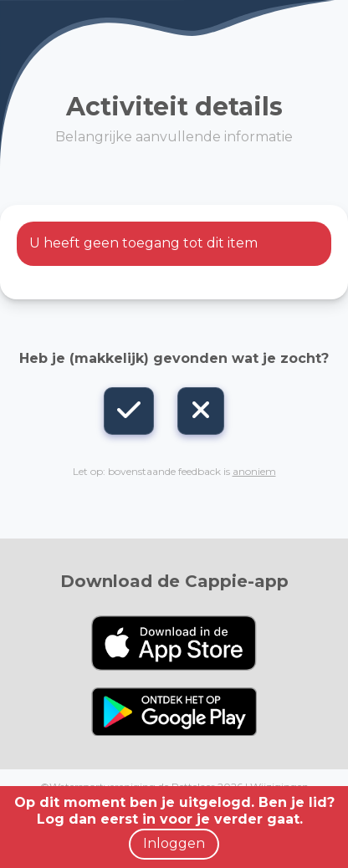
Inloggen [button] (174, 843)
